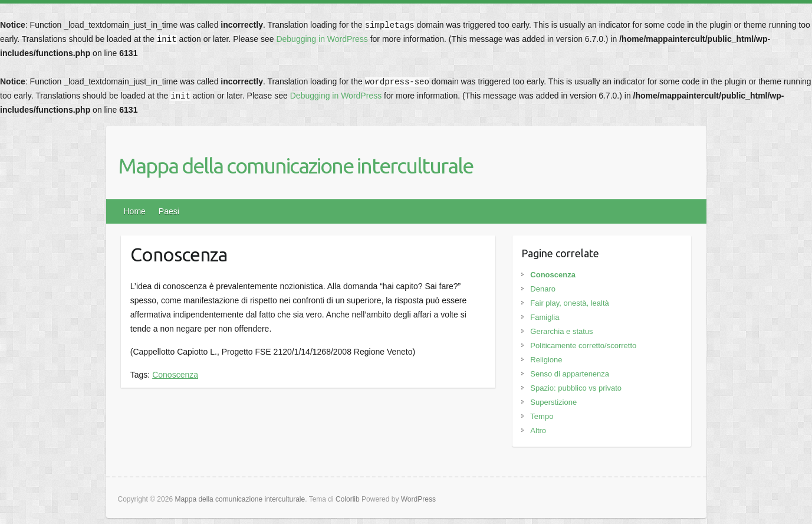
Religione (546, 360)
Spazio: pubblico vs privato (576, 388)
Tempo (542, 416)
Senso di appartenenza (570, 374)
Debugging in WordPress (322, 39)
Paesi (169, 211)
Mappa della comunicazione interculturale (295, 166)
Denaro (543, 289)
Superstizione (553, 402)
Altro (538, 430)
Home (135, 211)
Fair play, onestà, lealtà (569, 303)
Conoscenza (175, 375)
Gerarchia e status (561, 331)
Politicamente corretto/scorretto (583, 345)
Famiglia (545, 317)
